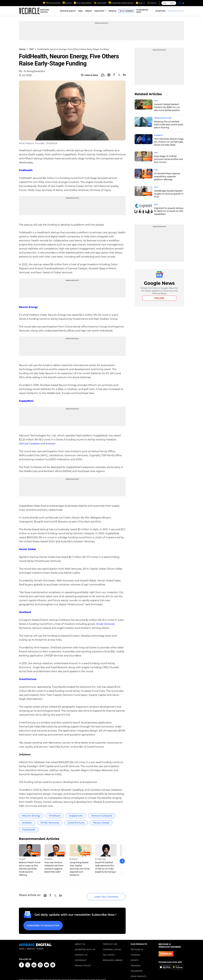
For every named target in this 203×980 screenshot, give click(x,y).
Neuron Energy (28, 307)
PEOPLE (112, 12)
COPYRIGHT (81, 955)
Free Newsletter (83, 3)
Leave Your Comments (101, 894)
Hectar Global (27, 549)
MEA (172, 3)
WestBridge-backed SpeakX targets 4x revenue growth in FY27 (169, 193)
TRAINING (135, 961)
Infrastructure (164, 118)
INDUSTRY (99, 12)
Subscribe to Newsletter (42, 922)
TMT (31, 49)
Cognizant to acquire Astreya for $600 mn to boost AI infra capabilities (169, 210)
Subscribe (100, 3)
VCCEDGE (135, 950)
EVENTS (134, 955)
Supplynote (76, 816)
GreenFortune (28, 679)
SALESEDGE (137, 966)
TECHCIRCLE (137, 944)
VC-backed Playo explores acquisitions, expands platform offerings (167, 176)
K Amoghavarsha (35, 71)
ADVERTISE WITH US (85, 944)
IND (165, 3)
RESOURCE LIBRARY (113, 955)
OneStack (25, 612)
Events (67, 3)
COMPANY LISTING (112, 944)
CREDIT (89, 12)
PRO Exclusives (51, 3)
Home (22, 49)
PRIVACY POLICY (83, 961)
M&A (80, 12)
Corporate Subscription (121, 3)
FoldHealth (26, 170)
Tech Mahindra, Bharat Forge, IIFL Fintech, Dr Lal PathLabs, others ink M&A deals (169, 141)
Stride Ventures (105, 624)
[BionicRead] (103, 75)
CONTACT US (81, 950)
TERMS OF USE (110, 939)
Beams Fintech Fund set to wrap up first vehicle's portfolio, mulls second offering (30, 869)
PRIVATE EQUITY (68, 12)
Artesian (51, 444)
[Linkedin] (124, 75)
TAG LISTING (109, 950)
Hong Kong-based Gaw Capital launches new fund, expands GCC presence (80, 869)
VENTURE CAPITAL (44, 12)
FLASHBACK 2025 (142, 12)
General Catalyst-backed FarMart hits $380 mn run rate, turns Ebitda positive (167, 107)
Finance (159, 135)
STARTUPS (160, 12)
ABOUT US (80, 939)
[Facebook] (114, 75)
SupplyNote (26, 401)
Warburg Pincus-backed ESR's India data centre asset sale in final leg (168, 124)
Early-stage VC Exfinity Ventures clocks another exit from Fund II (168, 159)
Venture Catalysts (29, 444)
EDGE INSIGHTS (138, 971)
